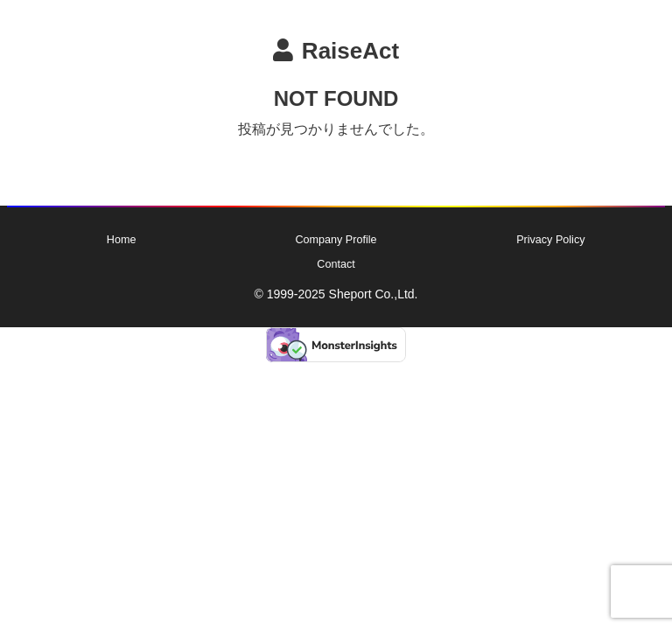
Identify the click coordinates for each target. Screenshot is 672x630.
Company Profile (336, 240)
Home (122, 240)
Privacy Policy (550, 240)
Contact (336, 264)
